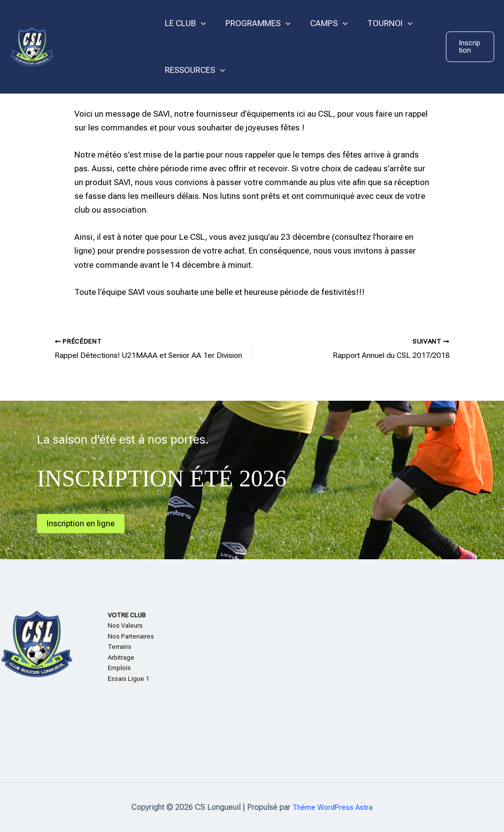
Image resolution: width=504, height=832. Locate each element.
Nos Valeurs (125, 626)
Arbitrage (121, 657)
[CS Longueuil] (32, 46)
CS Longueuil (104, 46)
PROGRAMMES (253, 23)
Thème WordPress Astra (332, 807)
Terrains (120, 647)
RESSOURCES (193, 70)
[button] (469, 47)
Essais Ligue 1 (128, 679)
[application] (199, 23)
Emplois (119, 668)
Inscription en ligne (84, 523)
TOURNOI (379, 23)
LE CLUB (184, 23)
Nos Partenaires (131, 636)
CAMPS (321, 23)
